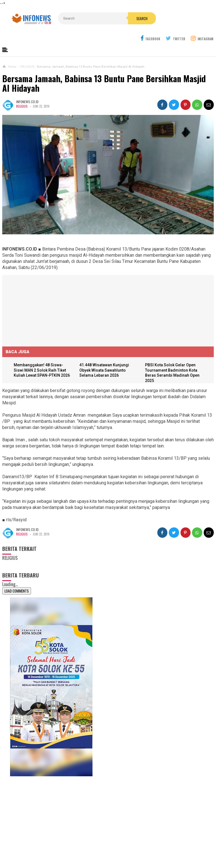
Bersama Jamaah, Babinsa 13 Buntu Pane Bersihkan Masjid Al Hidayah (104, 83)
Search (128, 30)
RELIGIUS (22, 106)
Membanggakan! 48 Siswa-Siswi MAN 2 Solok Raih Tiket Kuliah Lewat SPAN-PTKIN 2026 (43, 370)
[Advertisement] (44, 310)
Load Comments (17, 591)
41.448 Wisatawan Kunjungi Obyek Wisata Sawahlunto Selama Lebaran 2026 (105, 370)
